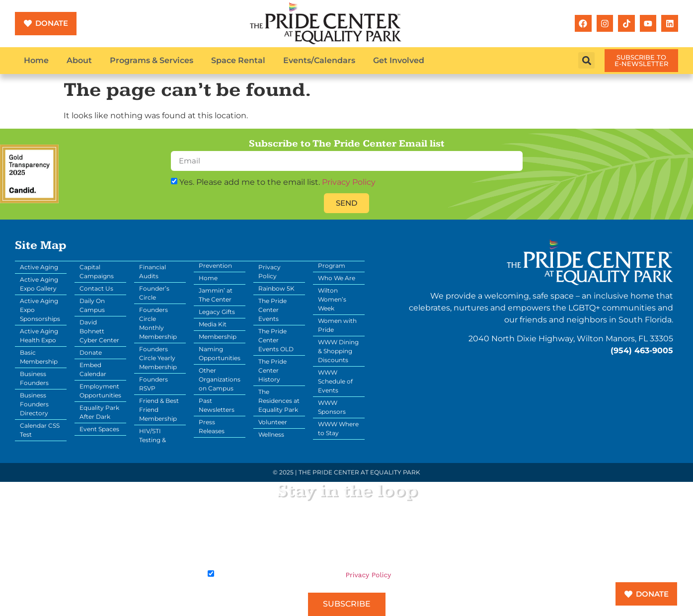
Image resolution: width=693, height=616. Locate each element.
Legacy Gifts (217, 312)
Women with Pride (337, 325)
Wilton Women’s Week (332, 299)
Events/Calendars (319, 60)
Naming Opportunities (220, 353)
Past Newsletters (217, 405)
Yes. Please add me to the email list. (277, 182)
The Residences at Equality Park (279, 401)
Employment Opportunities (100, 391)
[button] (586, 60)
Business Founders (34, 378)
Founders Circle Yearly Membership (158, 358)
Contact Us (96, 288)
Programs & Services (152, 60)
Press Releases (212, 426)
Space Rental (238, 60)
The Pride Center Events (272, 310)
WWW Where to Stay (338, 428)
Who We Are (337, 278)
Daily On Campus (92, 305)
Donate (91, 352)
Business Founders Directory (34, 404)
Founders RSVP (154, 384)
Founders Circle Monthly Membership (158, 323)
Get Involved (399, 60)
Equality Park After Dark (99, 412)
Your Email (224, 518)
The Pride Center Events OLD (276, 340)
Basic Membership (39, 357)
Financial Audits (153, 271)
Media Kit (213, 324)
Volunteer (273, 422)
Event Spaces (99, 429)
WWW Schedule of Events (335, 381)
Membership (218, 337)
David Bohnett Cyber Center (99, 331)
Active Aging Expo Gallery (39, 284)
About (79, 60)
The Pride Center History (272, 370)
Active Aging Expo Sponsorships (40, 310)
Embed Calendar (93, 369)
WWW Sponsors (332, 407)
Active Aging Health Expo (39, 336)
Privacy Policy (349, 182)
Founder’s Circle (154, 293)
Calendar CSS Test (40, 430)
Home (36, 60)
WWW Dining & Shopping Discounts (338, 351)
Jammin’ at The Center (216, 295)
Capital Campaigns (97, 271)
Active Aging (39, 267)
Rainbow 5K (276, 288)
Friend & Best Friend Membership (159, 410)
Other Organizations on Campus (220, 379)
